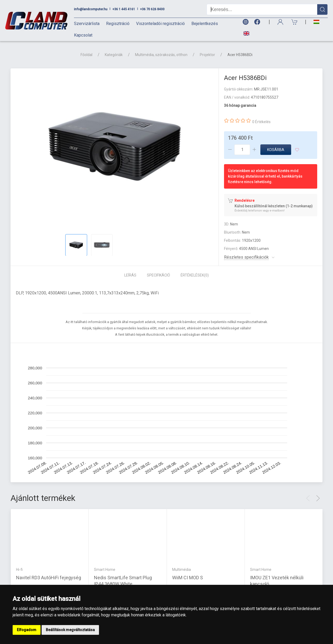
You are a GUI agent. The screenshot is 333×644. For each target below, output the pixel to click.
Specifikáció (158, 275)
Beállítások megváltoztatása (70, 630)
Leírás (130, 275)
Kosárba (276, 150)
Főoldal (86, 55)
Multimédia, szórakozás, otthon (161, 55)
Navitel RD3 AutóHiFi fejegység (49, 578)
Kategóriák (114, 55)
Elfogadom (27, 630)
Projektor (207, 55)
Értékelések (195, 275)
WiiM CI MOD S (188, 578)
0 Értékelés (261, 122)
